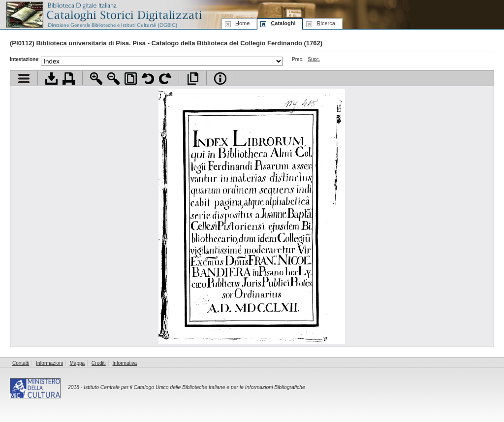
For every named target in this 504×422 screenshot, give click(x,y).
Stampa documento (69, 79)
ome (242, 23)
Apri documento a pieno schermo (193, 79)
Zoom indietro (113, 79)
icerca (326, 23)
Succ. (314, 59)
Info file (220, 79)
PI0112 (22, 43)
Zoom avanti (96, 79)
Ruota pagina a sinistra (148, 79)
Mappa (78, 363)
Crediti (99, 363)
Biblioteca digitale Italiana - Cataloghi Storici (103, 14)
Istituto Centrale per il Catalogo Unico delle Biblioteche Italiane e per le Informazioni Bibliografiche (194, 387)
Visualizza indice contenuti (24, 79)
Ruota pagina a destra (165, 79)
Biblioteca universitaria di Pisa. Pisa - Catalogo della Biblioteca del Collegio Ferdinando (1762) (180, 43)
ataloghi (283, 23)
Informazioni (49, 363)
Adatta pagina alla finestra (131, 79)
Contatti (21, 363)
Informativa (125, 363)
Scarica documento (51, 79)
